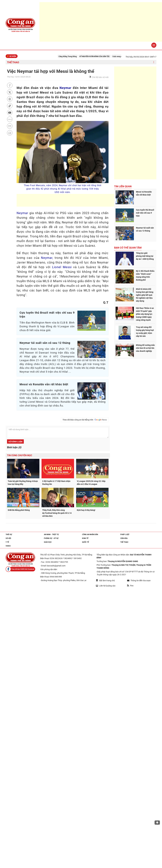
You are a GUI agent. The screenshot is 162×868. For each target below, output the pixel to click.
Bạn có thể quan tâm (128, 248)
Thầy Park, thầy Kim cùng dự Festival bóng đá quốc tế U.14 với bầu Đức (57, 513)
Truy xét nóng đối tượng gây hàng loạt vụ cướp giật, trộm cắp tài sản (145, 332)
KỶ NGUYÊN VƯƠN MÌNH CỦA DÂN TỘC (101, 56)
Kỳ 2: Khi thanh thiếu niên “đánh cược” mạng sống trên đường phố (145, 275)
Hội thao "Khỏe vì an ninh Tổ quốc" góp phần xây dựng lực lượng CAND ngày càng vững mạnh (145, 314)
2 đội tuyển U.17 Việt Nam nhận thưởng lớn (56, 483)
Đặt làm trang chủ (105, 580)
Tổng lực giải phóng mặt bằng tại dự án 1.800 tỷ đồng (145, 256)
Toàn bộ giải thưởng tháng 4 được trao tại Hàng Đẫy (23, 483)
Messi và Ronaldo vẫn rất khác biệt (144, 193)
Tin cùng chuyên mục (20, 455)
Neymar (65, 88)
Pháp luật (125, 534)
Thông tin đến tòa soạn (139, 581)
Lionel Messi (62, 267)
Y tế (7, 542)
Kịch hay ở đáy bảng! (86, 510)
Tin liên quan (123, 186)
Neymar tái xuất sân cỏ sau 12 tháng (145, 229)
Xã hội (8, 538)
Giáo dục (48, 542)
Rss (130, 586)
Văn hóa (124, 538)
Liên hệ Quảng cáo (106, 586)
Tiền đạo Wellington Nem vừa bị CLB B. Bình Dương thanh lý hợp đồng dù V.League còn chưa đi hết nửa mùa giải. (47, 326)
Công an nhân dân (90, 534)
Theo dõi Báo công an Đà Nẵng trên (85, 420)
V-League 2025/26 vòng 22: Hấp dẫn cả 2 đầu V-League (91, 483)
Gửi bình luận (15, 442)
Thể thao (13, 62)
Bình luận (14, 447)
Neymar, (47, 258)
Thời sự (9, 534)
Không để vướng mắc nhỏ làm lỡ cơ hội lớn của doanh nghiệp (145, 348)
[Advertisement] (68, 200)
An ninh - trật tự (51, 534)
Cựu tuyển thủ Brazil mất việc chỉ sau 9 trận (145, 213)
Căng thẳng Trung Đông (74, 56)
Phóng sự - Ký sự (51, 538)
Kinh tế (85, 538)
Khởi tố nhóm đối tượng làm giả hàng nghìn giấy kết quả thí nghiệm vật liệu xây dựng (145, 295)
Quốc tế (86, 542)
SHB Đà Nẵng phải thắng (19, 510)
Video (8, 546)
